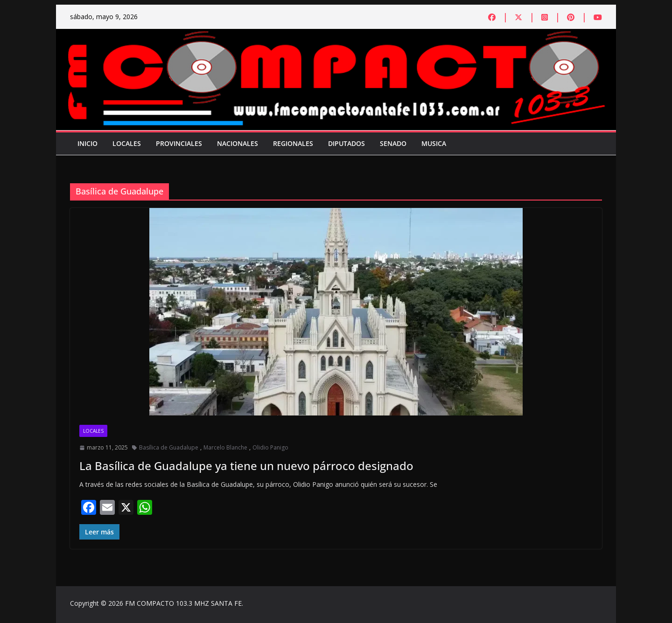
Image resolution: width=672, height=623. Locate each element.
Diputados (346, 143)
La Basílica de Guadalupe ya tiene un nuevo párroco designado (246, 466)
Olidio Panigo (270, 447)
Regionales (293, 143)
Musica (434, 143)
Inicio (87, 143)
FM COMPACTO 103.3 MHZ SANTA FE (183, 603)
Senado (393, 143)
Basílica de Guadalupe (169, 447)
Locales (127, 143)
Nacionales (238, 143)
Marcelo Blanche (225, 447)
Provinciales (179, 143)
